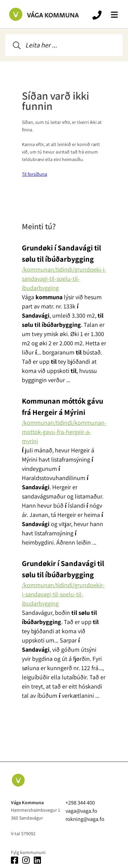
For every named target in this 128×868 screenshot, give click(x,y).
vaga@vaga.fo (81, 811)
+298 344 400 (80, 803)
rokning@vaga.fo (85, 819)
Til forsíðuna (34, 174)
